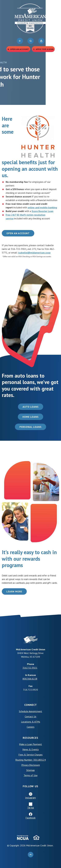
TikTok (31, 808)
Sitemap (30, 770)
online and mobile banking (42, 207)
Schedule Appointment (30, 711)
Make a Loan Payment (30, 744)
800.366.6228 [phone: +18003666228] (30, 679)
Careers (31, 727)
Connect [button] (31, 705)
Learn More (14, 591)
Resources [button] (30, 738)
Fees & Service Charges (30, 755)
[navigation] (20, 41)
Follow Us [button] (30, 786)
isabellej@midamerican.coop (34, 253)
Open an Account (18, 233)
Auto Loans (31, 407)
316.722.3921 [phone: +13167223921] (30, 668)
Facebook (30, 818)
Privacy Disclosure (31, 765)
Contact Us (30, 716)
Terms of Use (31, 775)
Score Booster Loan (42, 211)
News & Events (31, 749)
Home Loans (30, 417)
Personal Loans (30, 427)
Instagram (30, 798)
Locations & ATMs (31, 722)
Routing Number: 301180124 (31, 760)
